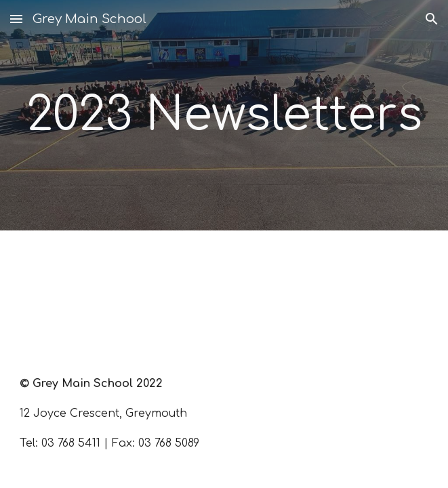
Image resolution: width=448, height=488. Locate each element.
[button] (16, 19)
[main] (224, 115)
